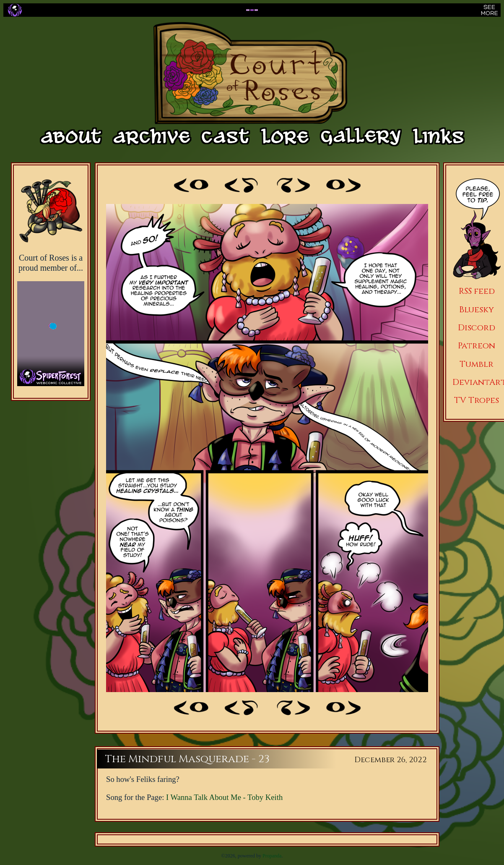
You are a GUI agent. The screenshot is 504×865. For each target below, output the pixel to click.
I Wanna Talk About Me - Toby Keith (224, 797)
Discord (477, 328)
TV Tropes (477, 400)
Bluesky (477, 310)
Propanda (272, 856)
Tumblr (477, 364)
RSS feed (477, 291)
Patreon (477, 346)
